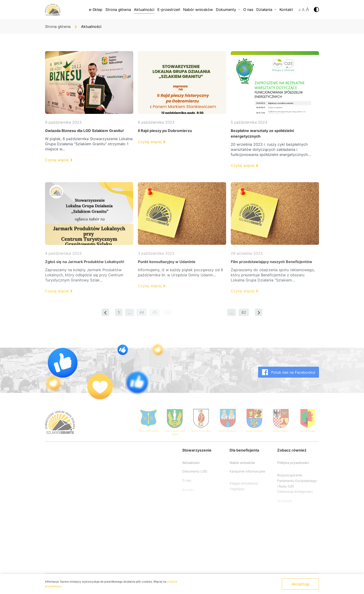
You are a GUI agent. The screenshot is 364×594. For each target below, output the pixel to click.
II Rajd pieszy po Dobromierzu (165, 131)
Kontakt (286, 10)
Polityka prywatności (293, 468)
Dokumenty (228, 10)
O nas (248, 10)
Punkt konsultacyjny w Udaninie (167, 262)
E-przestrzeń (169, 10)
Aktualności (144, 10)
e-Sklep (96, 10)
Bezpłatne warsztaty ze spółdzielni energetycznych (262, 133)
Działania (266, 10)
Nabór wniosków (198, 10)
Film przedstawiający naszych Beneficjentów (271, 262)
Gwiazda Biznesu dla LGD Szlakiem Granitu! (84, 131)
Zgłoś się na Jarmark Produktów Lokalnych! (85, 262)
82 (244, 312)
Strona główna (118, 10)
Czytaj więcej (58, 160)
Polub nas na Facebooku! (289, 378)
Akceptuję (300, 584)
